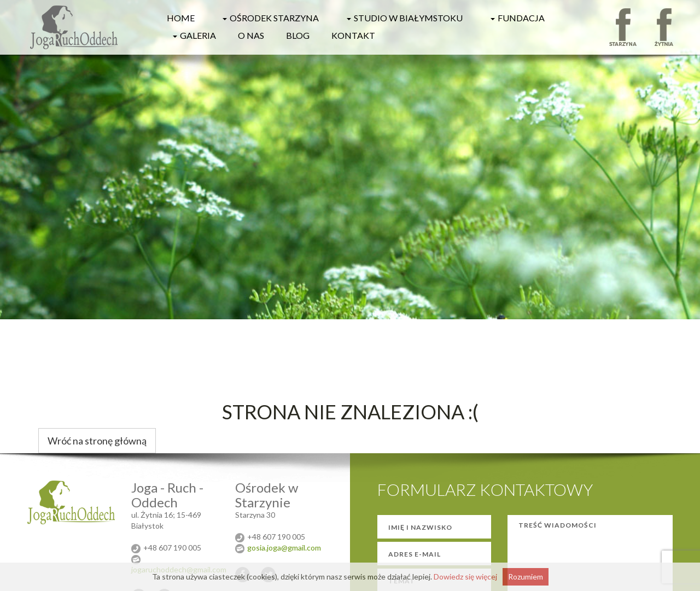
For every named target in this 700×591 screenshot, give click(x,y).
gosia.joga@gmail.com (284, 548)
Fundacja (516, 18)
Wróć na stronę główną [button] (97, 441)
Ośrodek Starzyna (269, 18)
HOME (181, 18)
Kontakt (353, 35)
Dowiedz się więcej (465, 577)
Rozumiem (526, 577)
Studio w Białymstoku (403, 18)
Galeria (193, 35)
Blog (298, 35)
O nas (251, 35)
